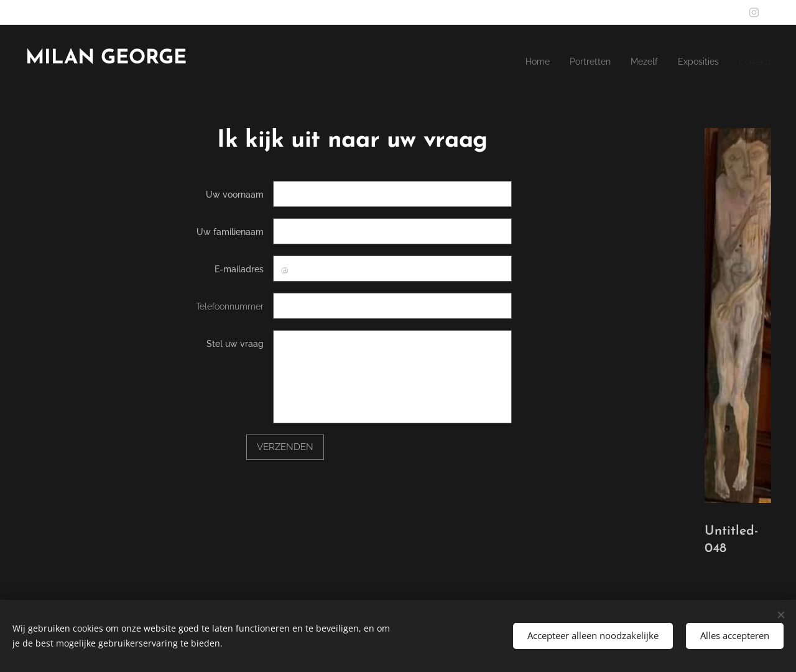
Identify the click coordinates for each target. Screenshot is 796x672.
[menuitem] (695, 63)
